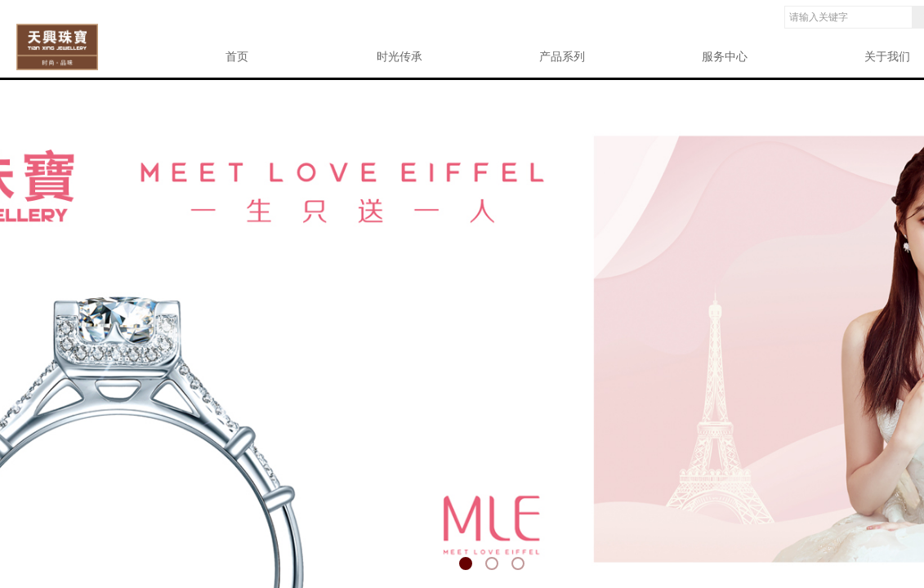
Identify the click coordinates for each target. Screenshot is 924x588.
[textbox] (848, 17)
